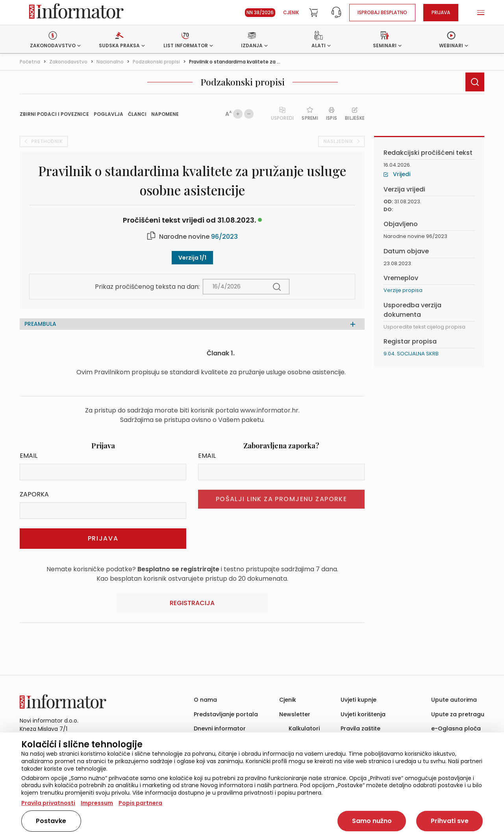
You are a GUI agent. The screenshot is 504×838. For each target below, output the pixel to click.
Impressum (97, 803)
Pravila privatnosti (48, 803)
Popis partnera (140, 803)
